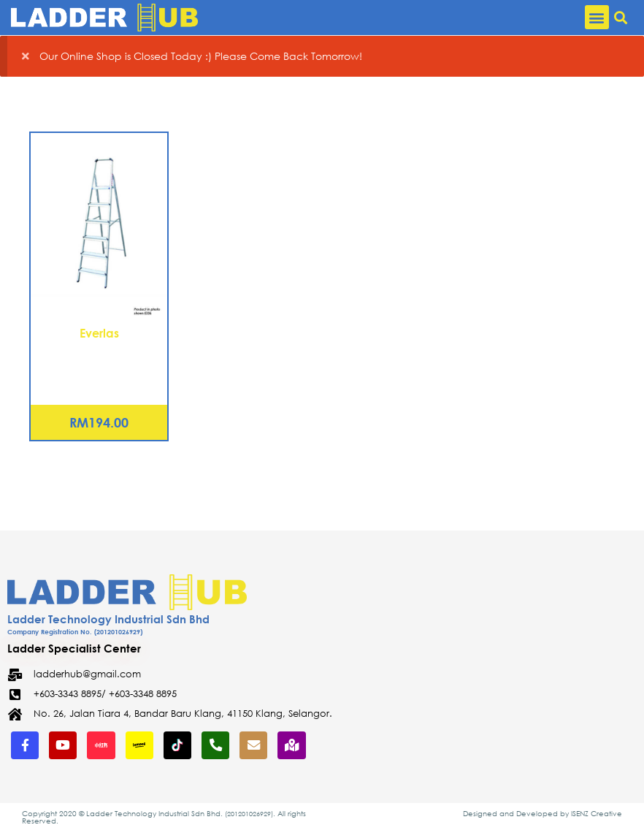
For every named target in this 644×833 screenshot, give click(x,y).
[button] (597, 17)
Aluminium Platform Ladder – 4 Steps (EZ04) (99, 360)
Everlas (99, 333)
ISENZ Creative (597, 814)
